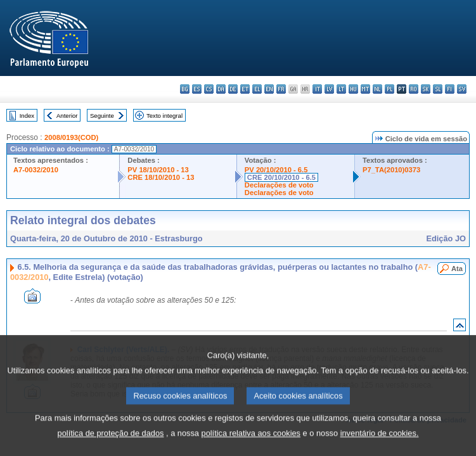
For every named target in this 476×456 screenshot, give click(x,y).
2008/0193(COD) (71, 137)
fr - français (281, 89)
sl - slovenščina (438, 89)
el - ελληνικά (257, 89)
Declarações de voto (279, 185)
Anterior (67, 116)
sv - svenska (462, 89)
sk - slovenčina (426, 89)
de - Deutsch (233, 89)
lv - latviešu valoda (329, 89)
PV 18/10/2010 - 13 (158, 170)
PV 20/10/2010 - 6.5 (276, 170)
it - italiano (317, 89)
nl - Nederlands (377, 89)
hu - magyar (353, 89)
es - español (197, 89)
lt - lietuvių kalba (341, 89)
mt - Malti (365, 89)
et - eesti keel (245, 89)
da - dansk (221, 89)
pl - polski (389, 89)
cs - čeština (209, 89)
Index (27, 116)
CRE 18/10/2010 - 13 (161, 177)
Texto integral (164, 116)
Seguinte (102, 116)
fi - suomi (450, 89)
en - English (269, 89)
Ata (457, 269)
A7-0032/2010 (36, 170)
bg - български (185, 89)
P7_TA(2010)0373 (391, 170)
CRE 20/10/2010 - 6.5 (281, 177)
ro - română (414, 89)
